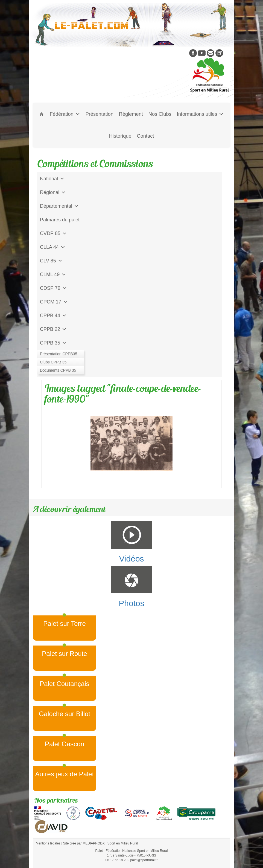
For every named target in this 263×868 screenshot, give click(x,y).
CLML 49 (53, 274)
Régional (53, 192)
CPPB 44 (53, 316)
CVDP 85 (53, 233)
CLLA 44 (53, 247)
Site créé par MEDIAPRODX (84, 843)
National (52, 179)
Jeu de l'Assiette (58, 357)
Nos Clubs (160, 114)
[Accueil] (42, 114)
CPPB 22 (53, 329)
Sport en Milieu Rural (123, 843)
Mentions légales (48, 843)
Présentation (100, 114)
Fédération (65, 114)
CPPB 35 (53, 343)
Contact (146, 136)
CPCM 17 (54, 302)
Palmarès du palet (60, 220)
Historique (120, 136)
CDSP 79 (53, 288)
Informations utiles (200, 114)
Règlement (131, 114)
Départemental (59, 206)
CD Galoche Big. (58, 370)
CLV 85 (51, 261)
